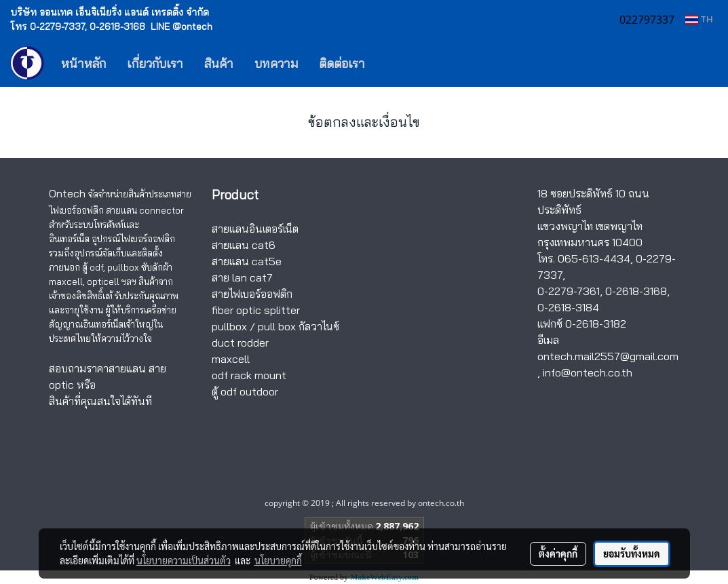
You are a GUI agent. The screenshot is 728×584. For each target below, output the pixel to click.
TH (699, 19)
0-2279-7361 (569, 291)
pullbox (229, 326)
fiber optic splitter (256, 310)
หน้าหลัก (83, 63)
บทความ (276, 63)
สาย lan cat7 (242, 277)
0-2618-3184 (568, 307)
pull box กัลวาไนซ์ (299, 326)
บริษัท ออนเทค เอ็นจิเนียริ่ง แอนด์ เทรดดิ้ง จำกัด (110, 12)
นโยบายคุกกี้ (278, 560)
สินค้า (219, 63)
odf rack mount (249, 375)
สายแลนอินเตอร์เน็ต (255, 229)
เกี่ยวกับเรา (155, 63)
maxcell (231, 359)
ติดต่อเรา (342, 63)
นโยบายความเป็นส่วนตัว (184, 560)
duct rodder (240, 343)
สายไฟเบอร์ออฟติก (252, 294)
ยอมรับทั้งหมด (632, 553)
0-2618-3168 (636, 291)
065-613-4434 (594, 258)
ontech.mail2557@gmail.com (608, 356)
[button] (396, 63)
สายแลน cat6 (244, 245)
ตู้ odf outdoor (245, 391)
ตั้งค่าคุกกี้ (558, 553)
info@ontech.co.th (588, 372)
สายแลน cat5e (247, 261)
